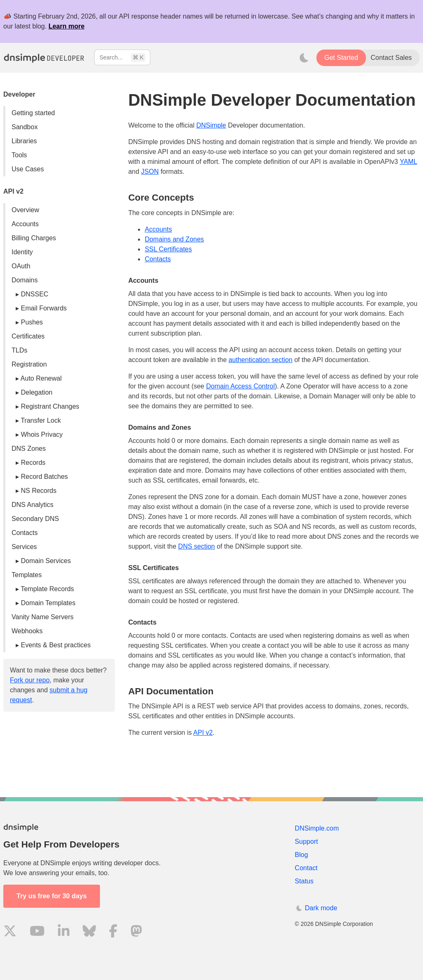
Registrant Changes (50, 406)
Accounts (25, 224)
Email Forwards (44, 308)
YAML (409, 162)
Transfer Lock (41, 420)
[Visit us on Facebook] (113, 932)
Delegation (37, 392)
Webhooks (27, 631)
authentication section (260, 360)
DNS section (196, 546)
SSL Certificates (168, 249)
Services (24, 547)
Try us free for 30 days (52, 896)
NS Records (38, 491)
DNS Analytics (32, 505)
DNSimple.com (317, 828)
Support (307, 842)
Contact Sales (391, 58)
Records (33, 463)
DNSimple (211, 125)
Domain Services (46, 561)
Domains (25, 280)
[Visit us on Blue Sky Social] (89, 932)
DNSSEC (34, 294)
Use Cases (28, 169)
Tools (19, 155)
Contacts (25, 533)
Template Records (47, 589)
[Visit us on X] (10, 932)
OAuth (21, 266)
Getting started (33, 113)
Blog (302, 855)
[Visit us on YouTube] (37, 932)
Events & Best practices (56, 645)
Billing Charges (34, 238)
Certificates (28, 336)
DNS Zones (29, 449)
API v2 (203, 733)
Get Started (341, 58)
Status (304, 881)
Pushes (32, 322)
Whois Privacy (42, 434)
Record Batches (44, 477)
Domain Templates (48, 603)
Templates (27, 575)
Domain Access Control (240, 386)
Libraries (24, 141)
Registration (29, 364)
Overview (25, 210)
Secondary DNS (35, 519)
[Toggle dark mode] (304, 58)
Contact (306, 868)
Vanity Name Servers (43, 617)
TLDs (19, 350)
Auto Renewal (41, 378)
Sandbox (25, 127)
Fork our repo (30, 680)
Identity (22, 252)
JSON (150, 172)
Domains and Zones (174, 239)
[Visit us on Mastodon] (136, 932)
